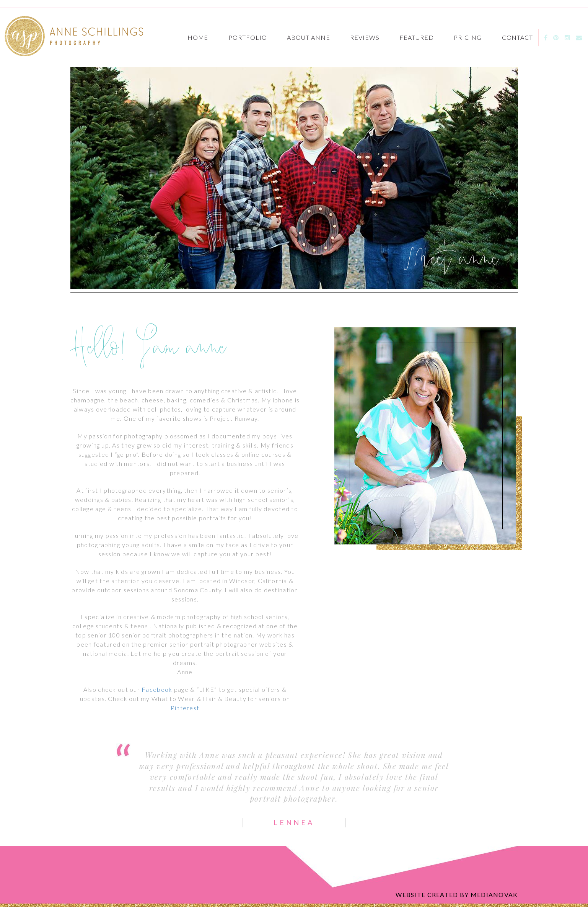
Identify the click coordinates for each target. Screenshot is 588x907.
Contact (518, 37)
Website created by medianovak (457, 895)
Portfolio (248, 37)
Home (198, 37)
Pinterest (185, 708)
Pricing (468, 37)
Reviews (365, 37)
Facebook (157, 689)
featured (417, 37)
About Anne (309, 37)
